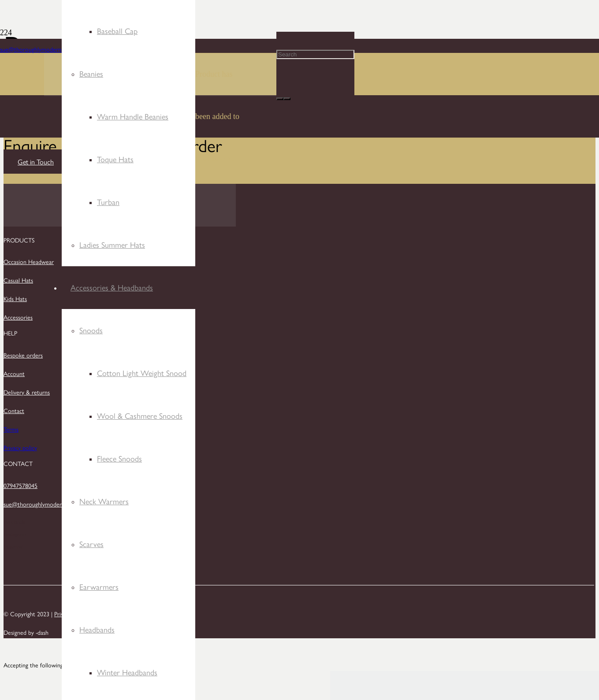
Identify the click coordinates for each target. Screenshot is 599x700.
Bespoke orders (23, 355)
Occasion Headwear (29, 261)
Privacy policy (20, 447)
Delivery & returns (27, 392)
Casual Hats (18, 280)
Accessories (18, 317)
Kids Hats (15, 298)
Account (14, 373)
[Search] (315, 54)
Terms (11, 429)
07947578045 (20, 485)
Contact (14, 410)
